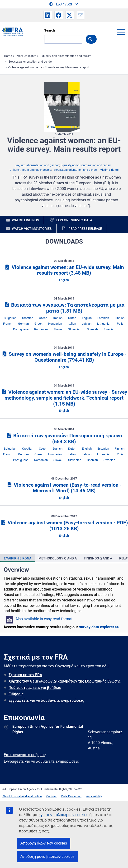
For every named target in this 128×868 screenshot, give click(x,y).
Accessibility (94, 796)
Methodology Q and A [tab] (58, 558)
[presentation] (18, 558)
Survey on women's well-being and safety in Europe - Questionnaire (64, 357)
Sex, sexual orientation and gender (31, 62)
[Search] (63, 39)
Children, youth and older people (30, 170)
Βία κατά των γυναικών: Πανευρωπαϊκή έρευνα (64, 439)
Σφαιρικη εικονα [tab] (18, 558)
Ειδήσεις (16, 694)
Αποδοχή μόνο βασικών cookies (47, 856)
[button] (48, 15)
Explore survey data (74, 220)
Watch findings (25, 220)
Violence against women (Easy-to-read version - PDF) (64, 526)
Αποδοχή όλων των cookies (44, 843)
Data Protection (71, 796)
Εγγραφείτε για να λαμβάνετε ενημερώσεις (46, 700)
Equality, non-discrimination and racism (66, 56)
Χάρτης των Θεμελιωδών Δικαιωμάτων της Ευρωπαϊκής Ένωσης (65, 681)
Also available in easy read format (44, 619)
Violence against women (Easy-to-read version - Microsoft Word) (64, 488)
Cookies (51, 796)
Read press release (85, 229)
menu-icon (121, 32)
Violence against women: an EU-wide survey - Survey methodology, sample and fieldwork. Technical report (64, 398)
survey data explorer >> (99, 627)
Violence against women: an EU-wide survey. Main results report (49, 67)
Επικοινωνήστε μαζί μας (25, 755)
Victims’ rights (109, 170)
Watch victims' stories (32, 229)
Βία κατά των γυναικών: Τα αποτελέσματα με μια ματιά (64, 308)
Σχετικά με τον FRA (25, 675)
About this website (14, 796)
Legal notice (34, 796)
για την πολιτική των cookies (64, 815)
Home (8, 56)
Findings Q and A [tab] (98, 558)
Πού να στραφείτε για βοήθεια (35, 688)
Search (50, 30)
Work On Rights (26, 56)
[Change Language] (64, 4)
